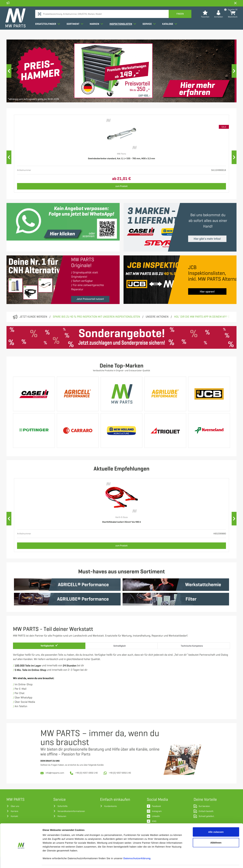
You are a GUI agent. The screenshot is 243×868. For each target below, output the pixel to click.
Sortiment (76, 30)
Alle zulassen (216, 822)
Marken (97, 30)
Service (150, 30)
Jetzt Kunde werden (33, 317)
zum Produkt (121, 186)
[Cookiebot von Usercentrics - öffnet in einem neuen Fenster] (21, 862)
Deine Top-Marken (121, 366)
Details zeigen (173, 862)
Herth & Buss (121, 517)
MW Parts (122, 154)
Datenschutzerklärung (137, 848)
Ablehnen (216, 833)
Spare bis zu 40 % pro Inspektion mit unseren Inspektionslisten (96, 317)
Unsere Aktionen (157, 317)
